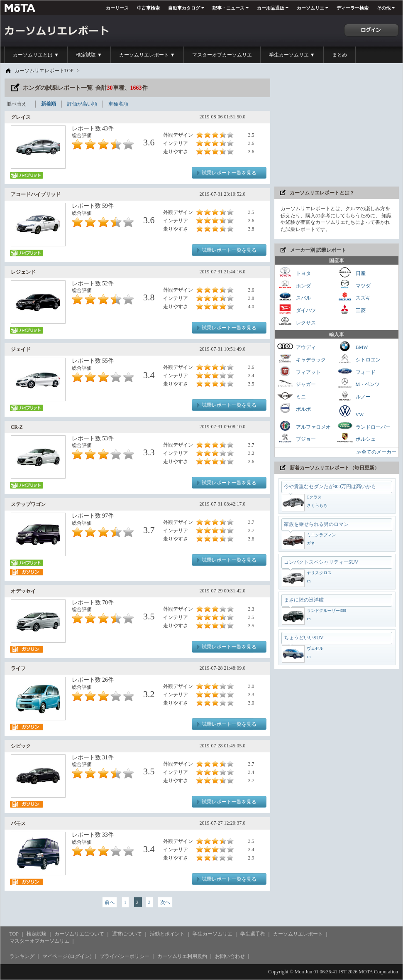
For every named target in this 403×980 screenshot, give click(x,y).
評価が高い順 (82, 104)
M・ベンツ (358, 383)
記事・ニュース (228, 8)
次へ (165, 902)
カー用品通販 (271, 8)
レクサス (296, 322)
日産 (351, 272)
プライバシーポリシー (125, 956)
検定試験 (37, 934)
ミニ (291, 396)
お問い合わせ (230, 956)
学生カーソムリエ (212, 934)
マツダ (354, 285)
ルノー (354, 396)
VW (350, 411)
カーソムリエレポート (298, 934)
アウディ (296, 346)
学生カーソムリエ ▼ (292, 55)
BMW (352, 346)
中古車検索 (148, 8)
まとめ (339, 55)
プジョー (296, 438)
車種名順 (118, 104)
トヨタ (294, 272)
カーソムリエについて (79, 934)
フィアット (299, 371)
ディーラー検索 (353, 8)
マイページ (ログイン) (67, 956)
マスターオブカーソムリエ (222, 55)
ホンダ (294, 285)
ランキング (22, 956)
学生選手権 (253, 934)
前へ (110, 902)
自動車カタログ (184, 8)
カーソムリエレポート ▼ (147, 55)
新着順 (49, 104)
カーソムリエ (310, 8)
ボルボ (294, 408)
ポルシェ (356, 438)
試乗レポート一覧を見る (229, 173)
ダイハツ (296, 309)
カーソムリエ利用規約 (182, 956)
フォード (356, 371)
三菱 (351, 309)
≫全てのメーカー (376, 452)
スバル (294, 297)
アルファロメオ (304, 426)
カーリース (117, 8)
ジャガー (296, 383)
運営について (127, 934)
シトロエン (359, 359)
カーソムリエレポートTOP (44, 71)
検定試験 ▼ (89, 55)
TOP (14, 934)
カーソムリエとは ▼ (36, 55)
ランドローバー (364, 426)
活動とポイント (167, 934)
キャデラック (301, 359)
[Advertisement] (337, 130)
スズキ (354, 297)
